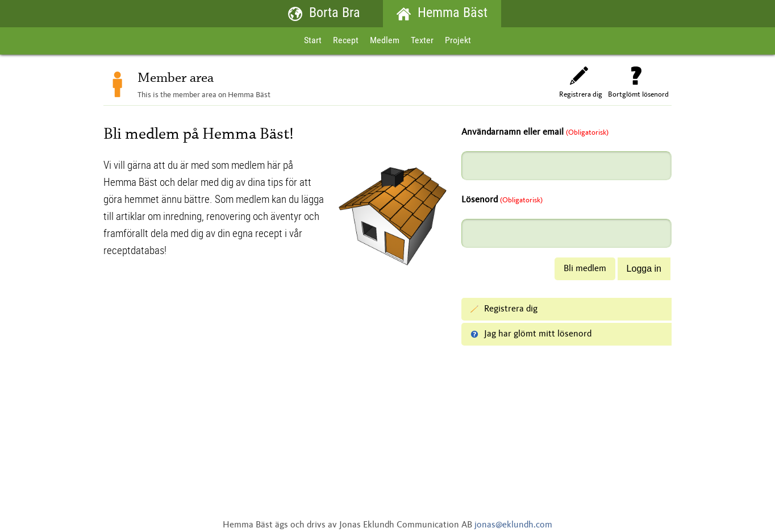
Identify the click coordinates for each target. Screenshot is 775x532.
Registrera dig (581, 82)
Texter (422, 41)
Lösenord (502, 200)
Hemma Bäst (442, 14)
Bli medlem (585, 269)
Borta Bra (324, 14)
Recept (346, 41)
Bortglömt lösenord (638, 82)
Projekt (458, 41)
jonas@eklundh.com (513, 525)
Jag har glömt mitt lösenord (531, 334)
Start (313, 41)
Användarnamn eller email (535, 132)
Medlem (385, 41)
